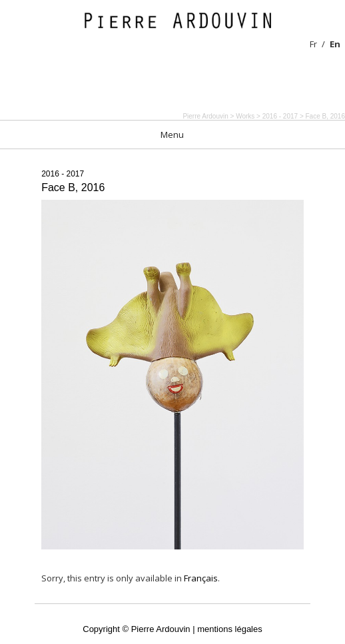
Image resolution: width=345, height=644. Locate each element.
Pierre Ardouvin (205, 116)
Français (201, 578)
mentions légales (230, 629)
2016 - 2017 (63, 174)
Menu (172, 135)
